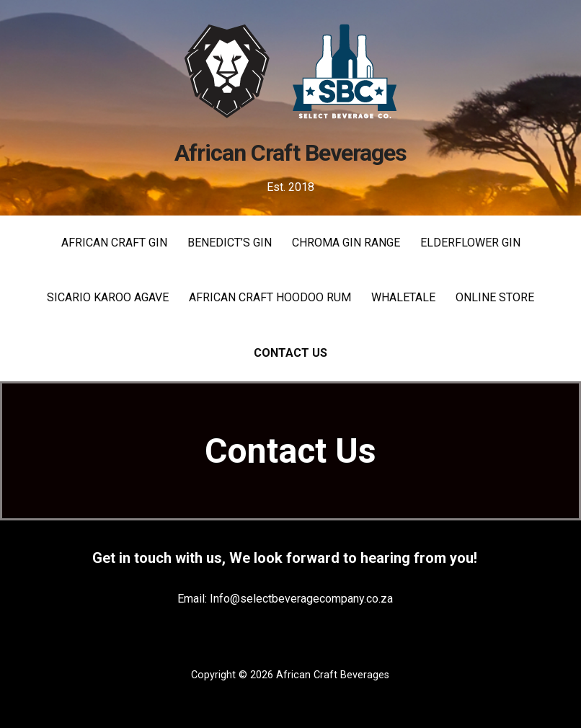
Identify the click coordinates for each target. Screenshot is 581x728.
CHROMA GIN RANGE (346, 243)
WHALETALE (403, 297)
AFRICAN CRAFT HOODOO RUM (270, 297)
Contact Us (290, 353)
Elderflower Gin (470, 243)
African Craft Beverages (290, 153)
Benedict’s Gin (230, 243)
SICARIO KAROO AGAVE (108, 297)
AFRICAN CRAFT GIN (114, 243)
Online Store (495, 297)
